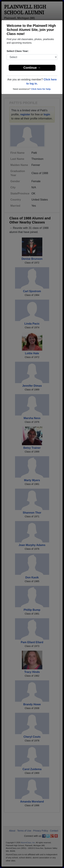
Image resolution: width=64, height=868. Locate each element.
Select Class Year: (18, 51)
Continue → (32, 68)
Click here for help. (41, 89)
